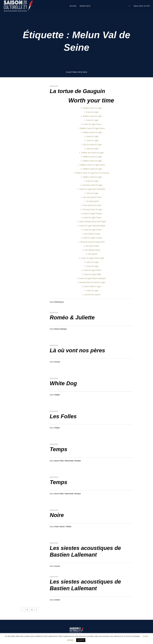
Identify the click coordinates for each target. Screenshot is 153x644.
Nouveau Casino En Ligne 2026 (92, 242)
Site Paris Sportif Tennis (92, 197)
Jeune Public (59, 461)
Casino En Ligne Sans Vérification (92, 189)
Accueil (69, 72)
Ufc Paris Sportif (92, 201)
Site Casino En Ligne (92, 234)
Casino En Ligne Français (92, 213)
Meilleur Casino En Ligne (92, 108)
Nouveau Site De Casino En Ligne (92, 282)
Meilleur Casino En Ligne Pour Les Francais (92, 173)
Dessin (62, 527)
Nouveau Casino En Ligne (92, 185)
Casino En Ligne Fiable (92, 274)
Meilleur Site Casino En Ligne (92, 153)
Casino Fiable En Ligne (92, 286)
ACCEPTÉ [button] (81, 640)
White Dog (63, 383)
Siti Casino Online (92, 246)
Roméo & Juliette (72, 317)
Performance (59, 302)
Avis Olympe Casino (92, 250)
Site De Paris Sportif (92, 295)
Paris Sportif (92, 254)
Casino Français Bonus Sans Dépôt (92, 222)
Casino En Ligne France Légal (92, 258)
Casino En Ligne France (92, 124)
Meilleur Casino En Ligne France (92, 128)
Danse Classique (60, 329)
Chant (56, 527)
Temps (59, 449)
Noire (57, 515)
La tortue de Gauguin (77, 91)
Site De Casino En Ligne (92, 144)
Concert (57, 362)
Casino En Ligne (92, 112)
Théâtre (57, 395)
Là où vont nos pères (77, 350)
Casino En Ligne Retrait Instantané (92, 278)
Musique (78, 461)
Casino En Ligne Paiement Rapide (92, 226)
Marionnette (69, 461)
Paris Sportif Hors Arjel (92, 205)
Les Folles (63, 416)
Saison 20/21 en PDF (142, 6)
